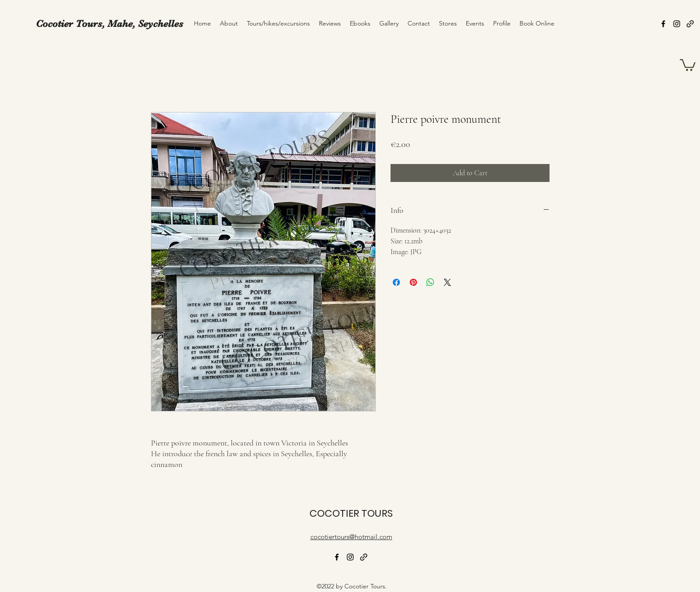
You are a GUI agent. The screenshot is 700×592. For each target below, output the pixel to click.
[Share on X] (447, 282)
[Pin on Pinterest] (413, 282)
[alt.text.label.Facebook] (663, 24)
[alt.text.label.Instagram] (677, 24)
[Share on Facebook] (396, 282)
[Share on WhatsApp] (430, 282)
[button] (688, 64)
